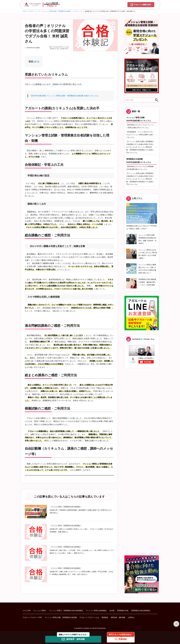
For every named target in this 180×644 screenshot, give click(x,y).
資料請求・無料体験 (118, 617)
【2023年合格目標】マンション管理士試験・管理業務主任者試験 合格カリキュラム (64, 96)
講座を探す (142, 5)
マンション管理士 (40, 610)
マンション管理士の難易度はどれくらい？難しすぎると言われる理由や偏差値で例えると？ (147, 269)
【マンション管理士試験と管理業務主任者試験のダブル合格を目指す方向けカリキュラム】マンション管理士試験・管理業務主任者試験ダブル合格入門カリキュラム (140, 147)
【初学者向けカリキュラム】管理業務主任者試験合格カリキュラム (140, 168)
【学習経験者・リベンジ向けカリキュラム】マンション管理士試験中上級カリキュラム (140, 135)
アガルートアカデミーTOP (32, 617)
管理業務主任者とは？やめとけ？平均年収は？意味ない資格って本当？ (142, 227)
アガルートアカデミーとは (89, 617)
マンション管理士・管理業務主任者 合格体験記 (66, 610)
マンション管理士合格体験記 (96, 610)
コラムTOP (27, 610)
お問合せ (131, 617)
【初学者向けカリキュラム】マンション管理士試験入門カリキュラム (140, 126)
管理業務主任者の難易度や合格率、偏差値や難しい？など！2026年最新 (147, 282)
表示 (37, 62)
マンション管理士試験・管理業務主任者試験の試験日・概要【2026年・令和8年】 (147, 239)
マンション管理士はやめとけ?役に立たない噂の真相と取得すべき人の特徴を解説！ (148, 254)
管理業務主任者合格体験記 (141, 610)
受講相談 (105, 617)
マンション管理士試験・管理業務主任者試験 (61, 617)
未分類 (112, 610)
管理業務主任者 (123, 610)
